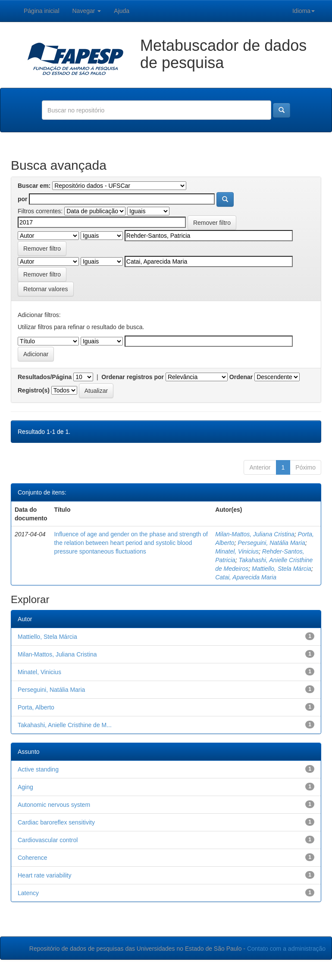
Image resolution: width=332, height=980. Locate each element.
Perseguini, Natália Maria (271, 543)
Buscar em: (34, 186)
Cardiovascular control (48, 840)
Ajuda (122, 11)
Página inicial (42, 11)
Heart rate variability (45, 875)
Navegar (87, 11)
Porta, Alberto (36, 707)
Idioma (304, 11)
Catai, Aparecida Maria (246, 577)
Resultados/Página (45, 377)
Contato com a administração (286, 949)
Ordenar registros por (133, 377)
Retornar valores (46, 289)
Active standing (38, 769)
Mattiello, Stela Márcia (282, 569)
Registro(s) (34, 390)
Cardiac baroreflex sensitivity (56, 822)
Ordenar (241, 377)
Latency (28, 893)
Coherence (33, 858)
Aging (25, 787)
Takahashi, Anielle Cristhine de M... (65, 725)
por (23, 199)
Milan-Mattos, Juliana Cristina (255, 534)
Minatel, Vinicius (237, 551)
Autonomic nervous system (54, 805)
